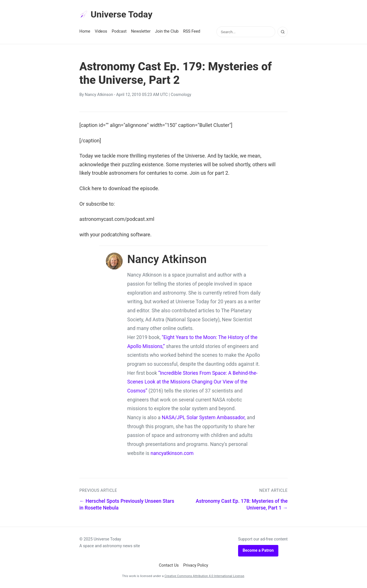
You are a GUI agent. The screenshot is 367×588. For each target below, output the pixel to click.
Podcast (119, 31)
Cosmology (181, 95)
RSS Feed (192, 31)
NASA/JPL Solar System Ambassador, (204, 418)
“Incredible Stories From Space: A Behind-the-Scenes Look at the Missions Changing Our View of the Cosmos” (192, 382)
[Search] (283, 32)
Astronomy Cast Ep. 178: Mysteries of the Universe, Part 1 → (242, 505)
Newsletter (141, 31)
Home (85, 31)
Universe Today (116, 14)
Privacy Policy (196, 565)
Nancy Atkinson (99, 95)
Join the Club (167, 31)
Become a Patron (258, 550)
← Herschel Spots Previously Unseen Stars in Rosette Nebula (127, 505)
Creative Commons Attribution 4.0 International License (204, 576)
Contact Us (169, 565)
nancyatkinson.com (172, 453)
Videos (101, 31)
